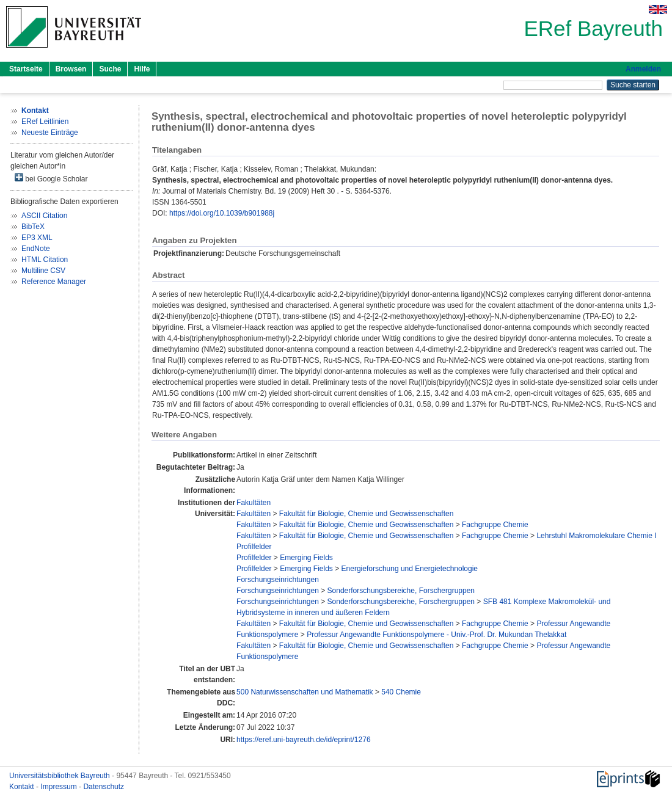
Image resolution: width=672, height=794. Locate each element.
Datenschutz (104, 787)
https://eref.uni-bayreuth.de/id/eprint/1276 (303, 740)
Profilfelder (254, 547)
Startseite (26, 69)
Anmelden (643, 69)
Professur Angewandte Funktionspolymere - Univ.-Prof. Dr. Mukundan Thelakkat (436, 635)
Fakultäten (254, 503)
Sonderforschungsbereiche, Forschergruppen (401, 591)
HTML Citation (45, 260)
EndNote (36, 249)
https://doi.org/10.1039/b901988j (222, 213)
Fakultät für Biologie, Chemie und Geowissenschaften (367, 514)
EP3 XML (37, 238)
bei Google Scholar (51, 178)
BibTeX (33, 227)
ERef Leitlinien (45, 122)
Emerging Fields (306, 558)
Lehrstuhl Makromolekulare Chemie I (596, 536)
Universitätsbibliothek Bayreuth (60, 776)
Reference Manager (54, 282)
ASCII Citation (44, 216)
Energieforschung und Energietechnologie (410, 569)
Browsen (71, 69)
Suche (110, 69)
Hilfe (142, 69)
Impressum (60, 787)
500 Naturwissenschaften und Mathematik (305, 692)
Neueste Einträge (50, 133)
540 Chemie (401, 692)
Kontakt (23, 787)
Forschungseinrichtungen (278, 580)
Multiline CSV (43, 271)
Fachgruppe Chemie (495, 525)
